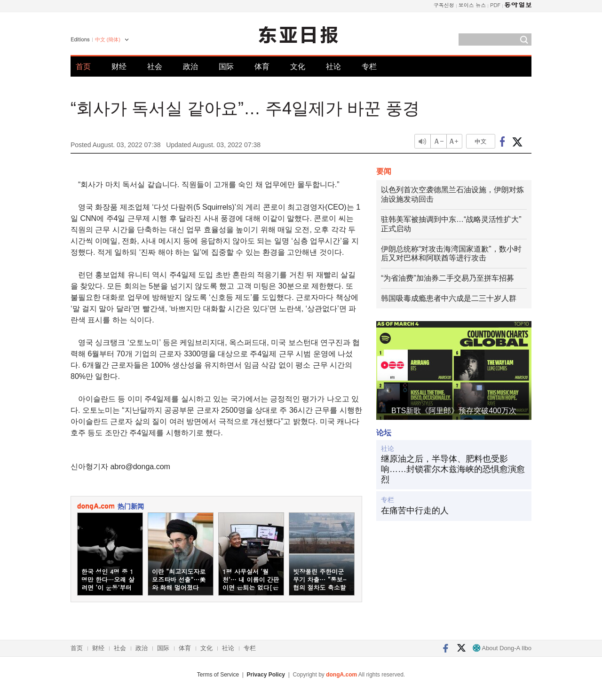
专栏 (369, 67)
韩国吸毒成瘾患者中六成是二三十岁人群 (449, 298)
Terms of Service (218, 675)
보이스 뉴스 (472, 5)
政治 (190, 67)
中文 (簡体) (108, 39)
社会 (155, 67)
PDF (495, 5)
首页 (83, 67)
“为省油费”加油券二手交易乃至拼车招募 (448, 278)
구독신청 (444, 5)
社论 (333, 67)
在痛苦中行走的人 (415, 511)
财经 (119, 67)
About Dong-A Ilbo (502, 648)
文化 (298, 67)
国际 (226, 67)
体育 (262, 67)
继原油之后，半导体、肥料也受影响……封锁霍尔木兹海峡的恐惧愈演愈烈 (453, 469)
